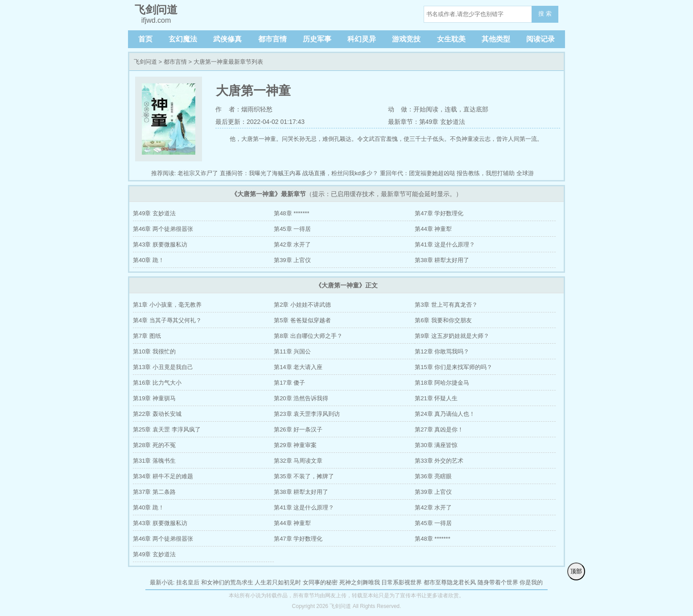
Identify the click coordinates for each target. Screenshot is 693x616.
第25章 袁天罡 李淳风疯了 (167, 429)
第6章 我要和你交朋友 (443, 320)
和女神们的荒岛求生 (227, 582)
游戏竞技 (406, 39)
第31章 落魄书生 (154, 461)
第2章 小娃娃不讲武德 (302, 305)
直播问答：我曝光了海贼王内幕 (260, 173)
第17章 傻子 (289, 383)
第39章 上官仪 (292, 260)
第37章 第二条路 (154, 492)
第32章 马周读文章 (298, 461)
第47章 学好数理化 (439, 213)
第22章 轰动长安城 (157, 414)
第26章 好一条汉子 (298, 429)
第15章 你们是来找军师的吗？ (454, 367)
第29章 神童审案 (295, 445)
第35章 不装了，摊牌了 (304, 476)
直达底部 (476, 109)
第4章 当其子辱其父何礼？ (167, 320)
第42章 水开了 (292, 244)
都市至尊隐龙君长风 (450, 582)
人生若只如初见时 (278, 582)
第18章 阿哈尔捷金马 (442, 383)
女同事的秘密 (320, 582)
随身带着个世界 (498, 582)
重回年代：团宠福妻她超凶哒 (418, 173)
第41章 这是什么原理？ (445, 244)
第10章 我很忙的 (154, 351)
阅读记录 (540, 39)
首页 (145, 39)
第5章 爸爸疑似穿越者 (302, 320)
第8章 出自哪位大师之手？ (308, 336)
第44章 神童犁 (433, 229)
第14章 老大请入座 (298, 367)
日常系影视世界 (402, 582)
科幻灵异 (362, 39)
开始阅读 (426, 109)
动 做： (401, 109)
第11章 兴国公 (292, 351)
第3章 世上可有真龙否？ (446, 305)
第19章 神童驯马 (154, 398)
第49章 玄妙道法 (154, 213)
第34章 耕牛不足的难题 (163, 476)
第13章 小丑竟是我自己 (163, 367)
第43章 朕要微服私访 (160, 244)
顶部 (576, 571)
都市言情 (272, 39)
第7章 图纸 (147, 336)
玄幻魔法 (183, 39)
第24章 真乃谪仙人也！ (445, 414)
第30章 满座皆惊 (436, 445)
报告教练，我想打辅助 (486, 173)
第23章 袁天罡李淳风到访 (307, 414)
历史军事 (317, 39)
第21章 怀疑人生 (436, 398)
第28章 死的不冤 (154, 445)
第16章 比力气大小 (157, 383)
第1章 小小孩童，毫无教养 (167, 305)
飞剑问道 (145, 62)
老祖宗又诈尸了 (198, 173)
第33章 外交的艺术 (439, 461)
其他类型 (496, 39)
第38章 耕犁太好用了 (442, 260)
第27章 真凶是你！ (439, 429)
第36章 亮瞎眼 (433, 476)
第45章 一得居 (292, 229)
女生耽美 (451, 39)
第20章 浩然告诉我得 (301, 398)
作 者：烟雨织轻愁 (244, 109)
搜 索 (545, 14)
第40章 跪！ (148, 260)
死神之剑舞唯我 (360, 582)
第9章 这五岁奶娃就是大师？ (452, 336)
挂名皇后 (188, 582)
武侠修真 (227, 39)
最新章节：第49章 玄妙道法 (427, 122)
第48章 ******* (292, 213)
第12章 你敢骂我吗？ (442, 351)
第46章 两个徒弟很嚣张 (163, 229)
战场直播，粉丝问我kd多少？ (340, 173)
